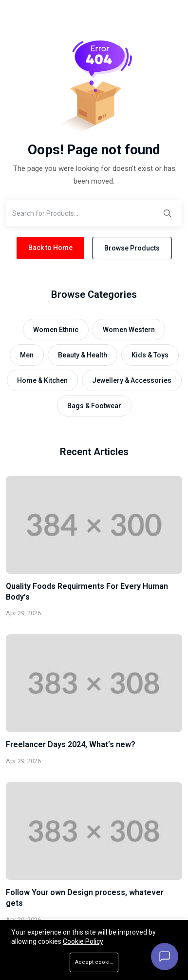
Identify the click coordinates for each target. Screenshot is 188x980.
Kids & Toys (150, 355)
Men (27, 355)
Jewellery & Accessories (132, 380)
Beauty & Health (83, 355)
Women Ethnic (56, 330)
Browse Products (132, 248)
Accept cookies (95, 962)
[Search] (168, 213)
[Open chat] (165, 957)
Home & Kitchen (42, 380)
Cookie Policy (83, 941)
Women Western (129, 330)
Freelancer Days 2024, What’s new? (71, 744)
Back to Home (50, 248)
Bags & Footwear (94, 406)
